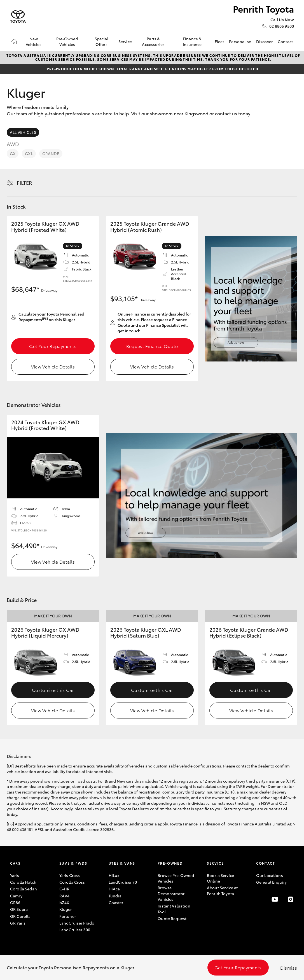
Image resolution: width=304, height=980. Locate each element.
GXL (29, 153)
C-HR (65, 889)
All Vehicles (23, 132)
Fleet (219, 41)
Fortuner (68, 916)
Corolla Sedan (24, 889)
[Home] (14, 41)
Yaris (15, 875)
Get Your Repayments (53, 346)
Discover (264, 41)
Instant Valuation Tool (174, 909)
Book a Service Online (220, 878)
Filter (24, 183)
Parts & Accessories (153, 41)
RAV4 (65, 896)
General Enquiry (271, 882)
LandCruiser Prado (77, 923)
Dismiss (289, 968)
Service (125, 41)
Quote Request (172, 918)
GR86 (15, 902)
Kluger (66, 909)
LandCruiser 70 (123, 882)
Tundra (115, 896)
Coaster (116, 902)
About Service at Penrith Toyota (222, 890)
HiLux (114, 875)
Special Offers (101, 41)
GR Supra (19, 909)
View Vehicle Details (53, 366)
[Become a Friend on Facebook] (259, 899)
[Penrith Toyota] (18, 16)
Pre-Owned (170, 863)
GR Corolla (20, 916)
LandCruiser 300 (75, 930)
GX (13, 153)
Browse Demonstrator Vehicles (171, 893)
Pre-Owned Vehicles (67, 41)
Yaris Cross (70, 875)
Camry (16, 896)
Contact (285, 41)
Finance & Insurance (192, 41)
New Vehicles (34, 41)
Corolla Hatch (23, 882)
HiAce (114, 889)
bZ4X (64, 902)
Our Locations (270, 875)
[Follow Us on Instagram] (291, 899)
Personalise (240, 41)
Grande (51, 153)
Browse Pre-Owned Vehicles (176, 878)
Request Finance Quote (152, 346)
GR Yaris (18, 923)
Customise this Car (53, 690)
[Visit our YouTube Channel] (275, 899)
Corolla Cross (72, 882)
